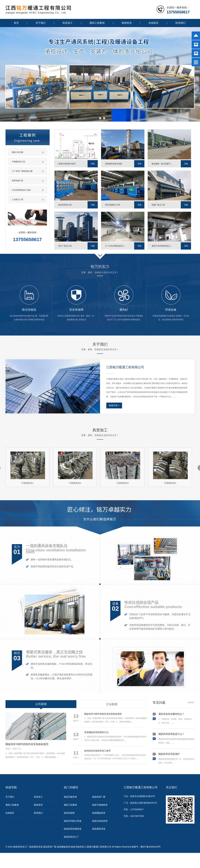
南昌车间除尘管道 (73, 821)
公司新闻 (41, 704)
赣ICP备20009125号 (151, 847)
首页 (16, 23)
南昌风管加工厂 (71, 837)
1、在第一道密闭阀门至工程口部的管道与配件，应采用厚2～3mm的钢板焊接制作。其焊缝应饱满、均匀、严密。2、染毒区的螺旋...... (109, 718)
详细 (93, 164)
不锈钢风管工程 (28, 162)
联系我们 (180, 23)
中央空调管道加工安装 (28, 190)
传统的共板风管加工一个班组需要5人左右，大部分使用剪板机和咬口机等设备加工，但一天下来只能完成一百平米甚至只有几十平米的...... (109, 755)
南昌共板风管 (70, 797)
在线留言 (154, 23)
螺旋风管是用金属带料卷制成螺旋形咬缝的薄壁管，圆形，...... (176, 738)
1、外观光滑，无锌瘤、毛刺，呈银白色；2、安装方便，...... (176, 718)
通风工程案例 (97, 23)
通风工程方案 (28, 152)
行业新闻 (112, 704)
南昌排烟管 (69, 813)
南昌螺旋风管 (99, 813)
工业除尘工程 (28, 200)
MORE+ (191, 703)
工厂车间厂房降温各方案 (28, 171)
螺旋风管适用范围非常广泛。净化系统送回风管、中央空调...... (176, 758)
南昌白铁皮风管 (100, 821)
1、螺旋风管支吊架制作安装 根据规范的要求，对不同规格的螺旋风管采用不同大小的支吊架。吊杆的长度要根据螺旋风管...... (109, 736)
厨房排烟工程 (28, 181)
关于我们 (41, 23)
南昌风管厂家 (99, 797)
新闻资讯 (127, 23)
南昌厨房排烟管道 (73, 829)
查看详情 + (114, 405)
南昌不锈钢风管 (100, 805)
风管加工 (68, 23)
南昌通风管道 (99, 829)
